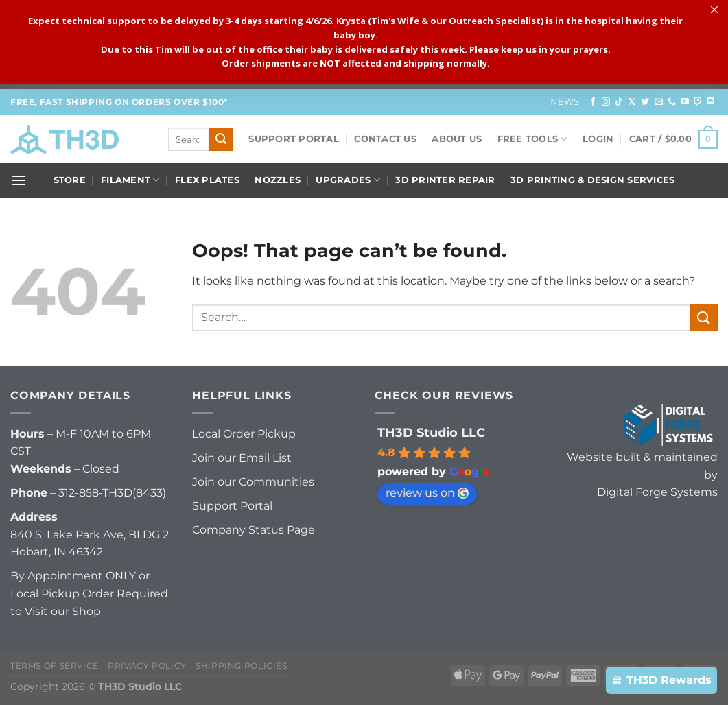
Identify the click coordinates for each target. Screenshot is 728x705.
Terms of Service (55, 666)
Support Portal (294, 139)
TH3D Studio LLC (431, 433)
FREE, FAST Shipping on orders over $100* (119, 102)
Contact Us (385, 139)
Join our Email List (242, 458)
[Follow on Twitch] (698, 102)
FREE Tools (532, 139)
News (565, 102)
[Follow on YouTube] (685, 102)
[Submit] (221, 139)
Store (70, 180)
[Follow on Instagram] (606, 102)
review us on (427, 493)
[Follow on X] (632, 102)
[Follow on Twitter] (645, 102)
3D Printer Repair (445, 180)
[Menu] (19, 180)
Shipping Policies (241, 666)
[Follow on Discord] (711, 102)
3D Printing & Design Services (592, 180)
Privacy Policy (147, 666)
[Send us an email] (659, 102)
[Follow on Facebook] (593, 102)
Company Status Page (254, 530)
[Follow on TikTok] (619, 102)
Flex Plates (207, 180)
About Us (457, 139)
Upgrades (348, 180)
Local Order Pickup (244, 434)
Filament (130, 180)
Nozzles (278, 180)
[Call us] (672, 102)
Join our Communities (253, 482)
